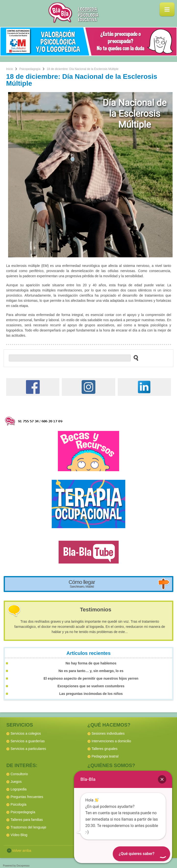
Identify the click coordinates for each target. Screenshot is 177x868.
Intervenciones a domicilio (111, 741)
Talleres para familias (27, 820)
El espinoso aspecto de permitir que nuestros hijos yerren (91, 678)
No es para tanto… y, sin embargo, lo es (91, 671)
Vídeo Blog (19, 835)
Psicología (19, 804)
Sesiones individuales (108, 733)
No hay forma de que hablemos (91, 663)
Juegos (16, 782)
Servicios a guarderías (28, 741)
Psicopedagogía (30, 69)
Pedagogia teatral (105, 756)
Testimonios (96, 610)
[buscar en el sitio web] (134, 358)
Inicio (10, 69)
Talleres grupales (105, 749)
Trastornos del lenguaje (28, 827)
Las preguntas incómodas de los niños (91, 694)
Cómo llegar (82, 584)
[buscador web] (70, 358)
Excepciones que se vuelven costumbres (91, 686)
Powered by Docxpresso (16, 866)
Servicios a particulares (28, 749)
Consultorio (19, 774)
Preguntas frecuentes (27, 797)
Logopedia (19, 789)
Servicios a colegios (26, 733)
